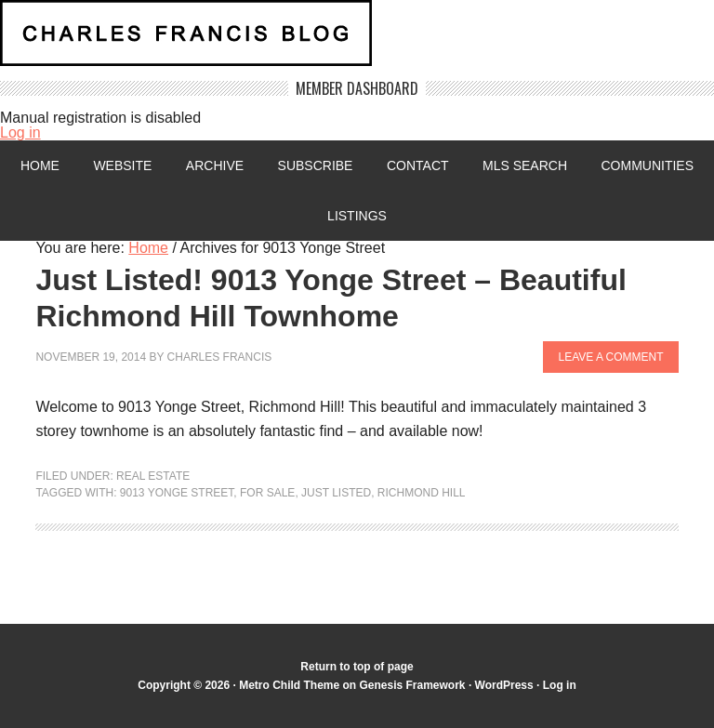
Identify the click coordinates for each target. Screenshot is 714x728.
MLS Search (525, 165)
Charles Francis (220, 357)
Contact (418, 165)
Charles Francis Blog (357, 40)
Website (122, 165)
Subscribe (316, 165)
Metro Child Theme (289, 685)
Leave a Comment (610, 357)
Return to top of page (357, 667)
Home (40, 165)
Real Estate (153, 476)
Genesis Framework (412, 685)
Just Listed (336, 493)
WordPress (504, 685)
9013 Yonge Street (177, 493)
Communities (647, 165)
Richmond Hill (422, 493)
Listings (357, 216)
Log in (20, 132)
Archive (215, 165)
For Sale (267, 493)
